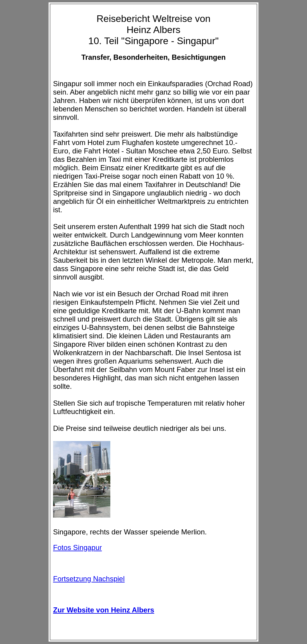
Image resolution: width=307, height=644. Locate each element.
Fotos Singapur (77, 547)
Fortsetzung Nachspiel (89, 579)
